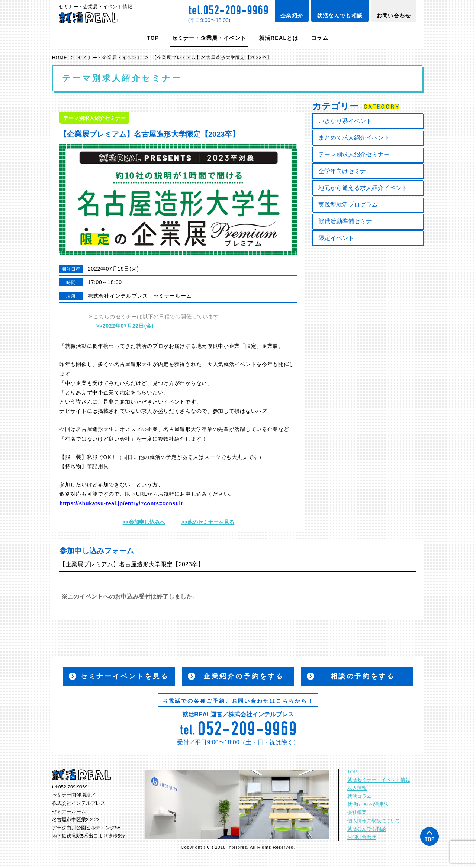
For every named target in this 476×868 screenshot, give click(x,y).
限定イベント (336, 238)
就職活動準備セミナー (348, 221)
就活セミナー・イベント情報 (379, 780)
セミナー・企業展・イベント (209, 38)
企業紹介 (292, 16)
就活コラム (359, 796)
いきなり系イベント (345, 121)
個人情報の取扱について (374, 821)
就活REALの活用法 (368, 804)
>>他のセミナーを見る (208, 522)
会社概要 (357, 813)
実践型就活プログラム (348, 205)
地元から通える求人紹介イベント (363, 188)
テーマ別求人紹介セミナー (354, 154)
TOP (153, 38)
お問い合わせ (394, 16)
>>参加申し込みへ (144, 522)
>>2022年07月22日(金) (125, 326)
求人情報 (357, 788)
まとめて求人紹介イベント (354, 138)
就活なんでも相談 (340, 16)
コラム (320, 38)
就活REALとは (279, 38)
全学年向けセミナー (345, 171)
